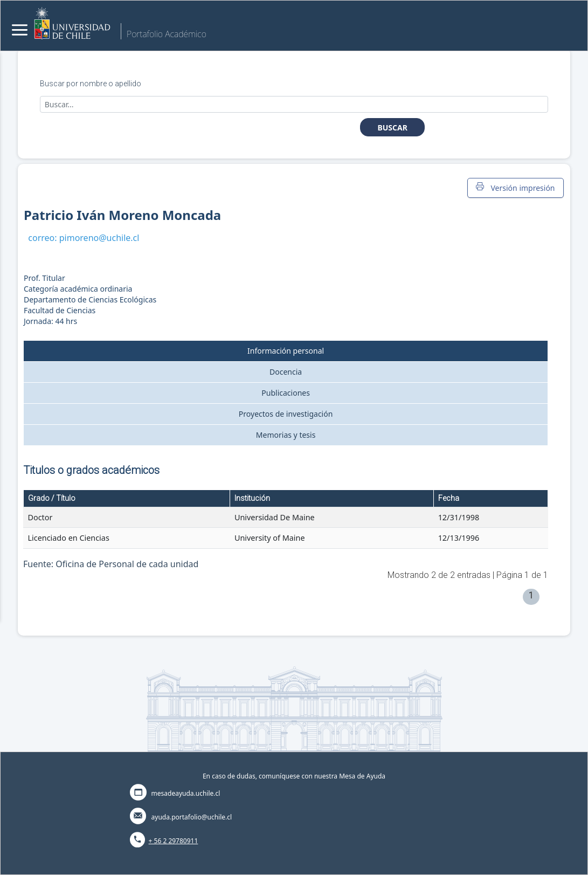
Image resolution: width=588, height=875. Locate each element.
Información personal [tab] (286, 351)
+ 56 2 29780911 (174, 841)
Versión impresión (515, 188)
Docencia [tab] (286, 372)
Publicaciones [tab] (286, 393)
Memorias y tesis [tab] (286, 435)
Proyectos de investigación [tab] (286, 414)
